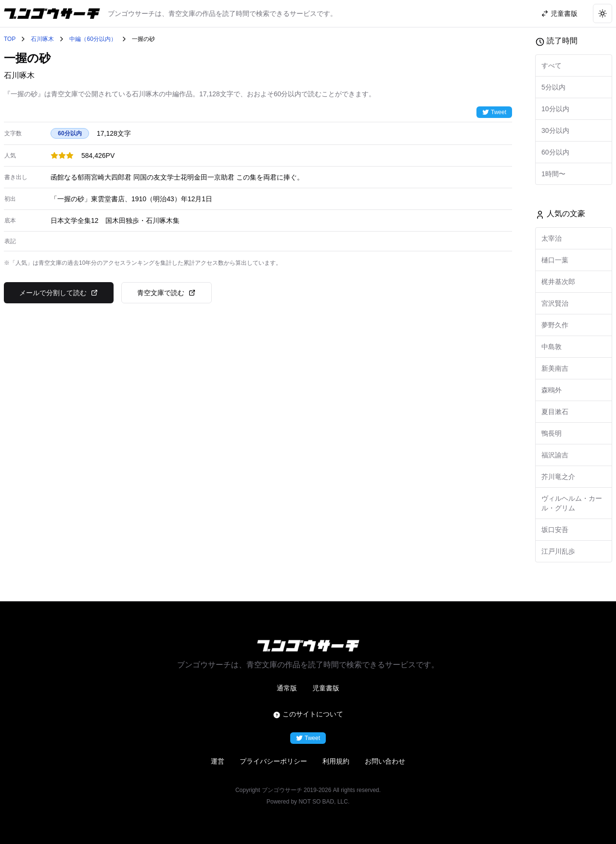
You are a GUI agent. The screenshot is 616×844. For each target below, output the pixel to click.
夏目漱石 (555, 412)
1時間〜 (553, 174)
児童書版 (326, 688)
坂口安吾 (555, 530)
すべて (552, 65)
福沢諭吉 (555, 455)
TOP (10, 39)
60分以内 (555, 152)
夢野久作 (555, 325)
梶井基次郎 (558, 282)
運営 (218, 761)
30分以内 (555, 130)
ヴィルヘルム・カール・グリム (572, 503)
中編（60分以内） (93, 39)
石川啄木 (42, 39)
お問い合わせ (385, 761)
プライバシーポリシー (273, 761)
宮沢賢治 (555, 303)
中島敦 (552, 347)
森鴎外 (552, 390)
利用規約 (336, 761)
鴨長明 (552, 433)
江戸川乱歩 (558, 551)
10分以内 (555, 109)
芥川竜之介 (558, 477)
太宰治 (552, 238)
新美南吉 (555, 368)
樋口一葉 (555, 260)
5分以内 (553, 87)
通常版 (287, 688)
